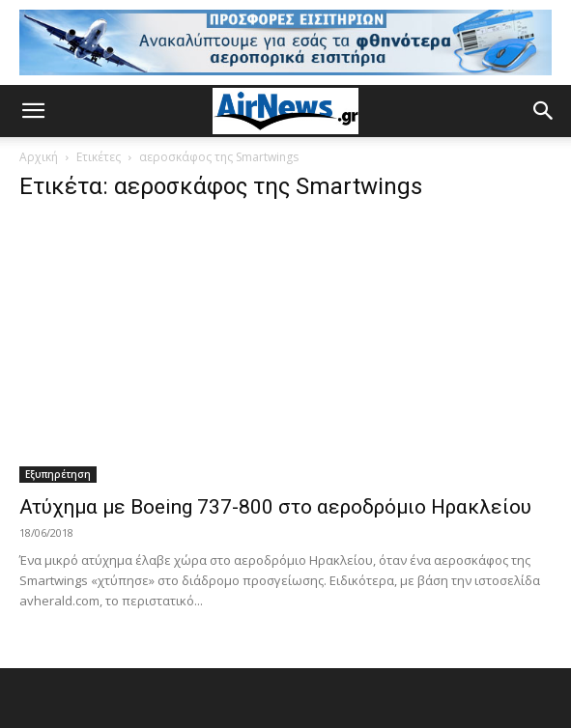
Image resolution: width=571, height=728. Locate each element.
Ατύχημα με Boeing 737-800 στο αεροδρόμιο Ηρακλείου (275, 507)
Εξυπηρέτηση (58, 474)
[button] (33, 111)
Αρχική (39, 157)
